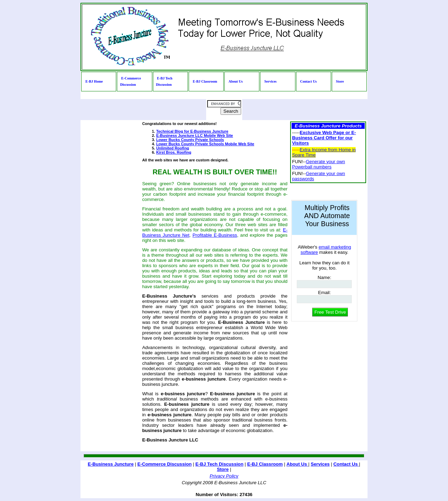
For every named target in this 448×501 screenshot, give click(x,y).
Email (325, 293)
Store (340, 81)
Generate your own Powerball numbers (318, 164)
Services (270, 81)
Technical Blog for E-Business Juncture (192, 131)
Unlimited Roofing (173, 148)
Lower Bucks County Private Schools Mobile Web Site (205, 144)
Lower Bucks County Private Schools (190, 140)
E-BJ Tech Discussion (164, 81)
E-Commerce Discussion (130, 81)
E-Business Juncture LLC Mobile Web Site (194, 135)
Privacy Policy (224, 476)
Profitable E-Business (215, 235)
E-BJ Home (94, 81)
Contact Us (309, 81)
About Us (236, 81)
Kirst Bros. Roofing (174, 152)
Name (325, 277)
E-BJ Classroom (205, 81)
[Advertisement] (103, 227)
